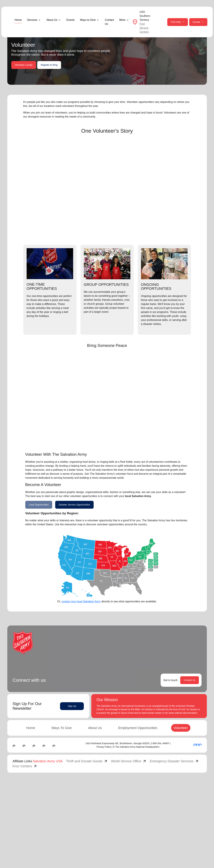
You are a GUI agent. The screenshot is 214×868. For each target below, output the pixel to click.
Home (18, 20)
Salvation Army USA (48, 761)
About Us (95, 728)
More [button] (122, 20)
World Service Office (129, 761)
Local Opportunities (39, 505)
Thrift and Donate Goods (87, 761)
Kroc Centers (25, 766)
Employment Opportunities (138, 728)
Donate (198, 22)
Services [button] (32, 20)
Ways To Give (62, 728)
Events (71, 20)
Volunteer (181, 728)
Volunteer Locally (24, 65)
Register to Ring (49, 65)
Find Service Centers (144, 28)
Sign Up (72, 706)
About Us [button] (52, 20)
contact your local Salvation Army (81, 601)
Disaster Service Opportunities (74, 505)
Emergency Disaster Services (174, 761)
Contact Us (109, 22)
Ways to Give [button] (88, 20)
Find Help (178, 22)
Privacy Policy (104, 747)
